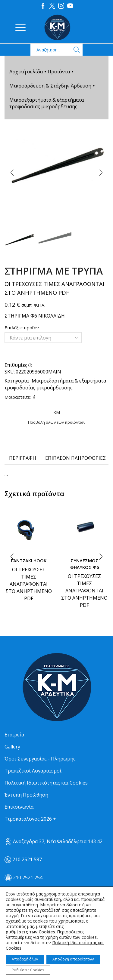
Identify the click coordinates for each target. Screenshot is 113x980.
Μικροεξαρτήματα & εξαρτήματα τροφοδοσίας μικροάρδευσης (47, 103)
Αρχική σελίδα (26, 72)
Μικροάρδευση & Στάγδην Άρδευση (50, 86)
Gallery (12, 747)
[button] (12, 173)
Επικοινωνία (19, 807)
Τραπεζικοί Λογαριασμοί (33, 771)
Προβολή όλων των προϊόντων (57, 422)
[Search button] (77, 50)
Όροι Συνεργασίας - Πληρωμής (40, 759)
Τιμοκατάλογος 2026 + (30, 819)
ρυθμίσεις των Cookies (30, 932)
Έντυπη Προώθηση (26, 795)
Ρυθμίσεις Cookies (28, 970)
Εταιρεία (14, 735)
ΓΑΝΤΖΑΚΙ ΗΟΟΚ (29, 561)
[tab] (23, 458)
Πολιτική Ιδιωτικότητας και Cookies (46, 783)
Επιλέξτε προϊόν (22, 327)
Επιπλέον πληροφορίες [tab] (75, 458)
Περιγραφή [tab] (23, 458)
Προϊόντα (59, 72)
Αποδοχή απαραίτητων (73, 959)
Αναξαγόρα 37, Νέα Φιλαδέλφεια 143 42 (53, 841)
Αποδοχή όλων (25, 959)
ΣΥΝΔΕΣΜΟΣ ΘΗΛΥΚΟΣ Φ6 (85, 564)
